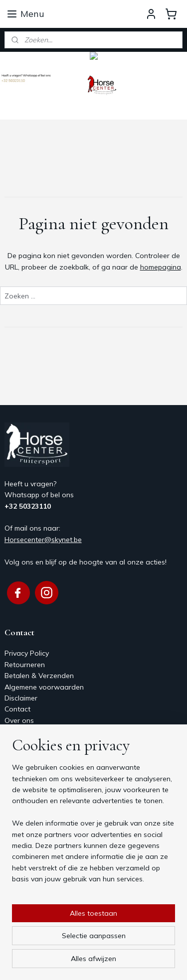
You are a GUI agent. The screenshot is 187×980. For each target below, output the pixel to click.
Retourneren (25, 665)
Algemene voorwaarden (44, 687)
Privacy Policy (27, 653)
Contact (17, 709)
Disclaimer (21, 698)
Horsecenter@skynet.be (43, 540)
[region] (93, 827)
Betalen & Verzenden (39, 676)
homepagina (161, 267)
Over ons (19, 720)
